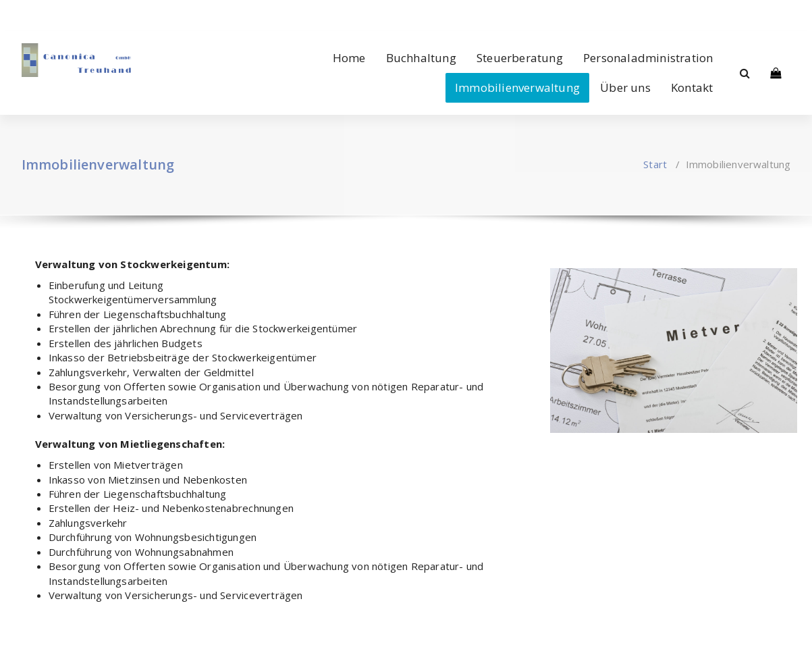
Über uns (625, 87)
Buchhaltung (421, 58)
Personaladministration (648, 58)
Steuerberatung (520, 58)
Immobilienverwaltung (517, 87)
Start (655, 164)
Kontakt (692, 87)
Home (349, 58)
